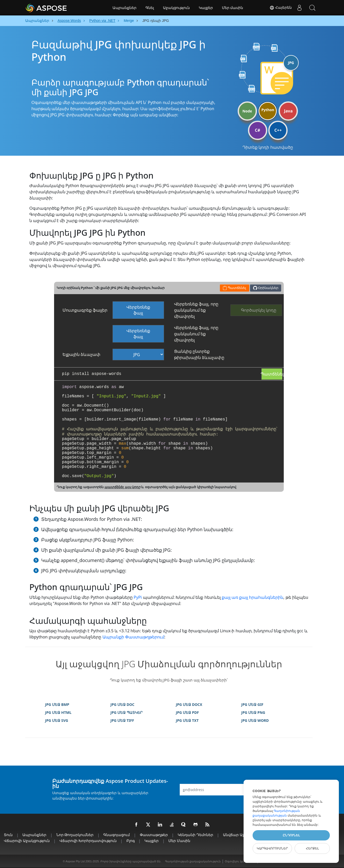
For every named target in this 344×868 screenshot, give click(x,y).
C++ (278, 130)
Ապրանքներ (124, 8)
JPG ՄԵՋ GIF (252, 704)
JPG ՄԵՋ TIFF (122, 720)
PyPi (138, 597)
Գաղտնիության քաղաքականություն (193, 861)
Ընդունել (291, 835)
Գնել (150, 8)
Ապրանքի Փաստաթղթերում (133, 637)
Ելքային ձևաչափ (81, 354)
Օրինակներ (266, 288)
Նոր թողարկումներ (75, 835)
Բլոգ (131, 841)
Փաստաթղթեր (154, 835)
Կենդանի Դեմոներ (195, 835)
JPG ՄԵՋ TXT (187, 720)
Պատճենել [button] (234, 288)
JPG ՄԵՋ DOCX (189, 704)
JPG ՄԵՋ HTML (58, 712)
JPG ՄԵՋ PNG (253, 712)
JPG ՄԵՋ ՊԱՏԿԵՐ (127, 712)
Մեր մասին (233, 8)
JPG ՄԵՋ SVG (57, 720)
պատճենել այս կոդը (122, 487)
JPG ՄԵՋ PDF (187, 712)
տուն (8, 835)
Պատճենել (272, 374)
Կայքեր (206, 8)
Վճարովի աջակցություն (27, 841)
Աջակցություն (176, 8)
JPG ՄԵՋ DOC (122, 704)
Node (247, 111)
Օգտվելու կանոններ (240, 861)
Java (288, 111)
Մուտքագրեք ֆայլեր (85, 310)
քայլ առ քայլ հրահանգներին (252, 597)
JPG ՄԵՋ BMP (57, 704)
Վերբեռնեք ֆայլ (138, 310)
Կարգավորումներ (272, 848)
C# (258, 130)
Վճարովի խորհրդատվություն (88, 841)
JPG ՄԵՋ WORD (255, 720)
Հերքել (312, 848)
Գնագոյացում (117, 835)
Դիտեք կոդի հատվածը (268, 147)
